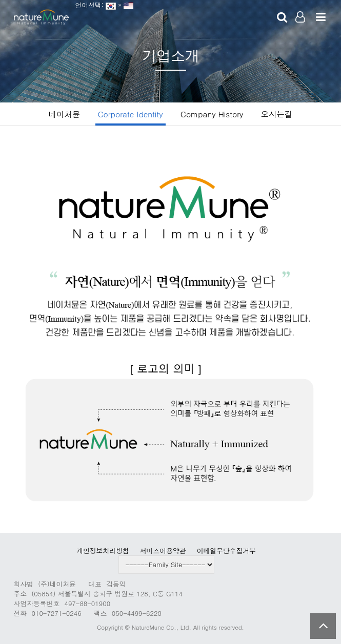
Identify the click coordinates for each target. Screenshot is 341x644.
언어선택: (87, 5)
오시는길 (277, 114)
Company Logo (41, 18)
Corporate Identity (131, 114)
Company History (212, 114)
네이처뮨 (64, 114)
